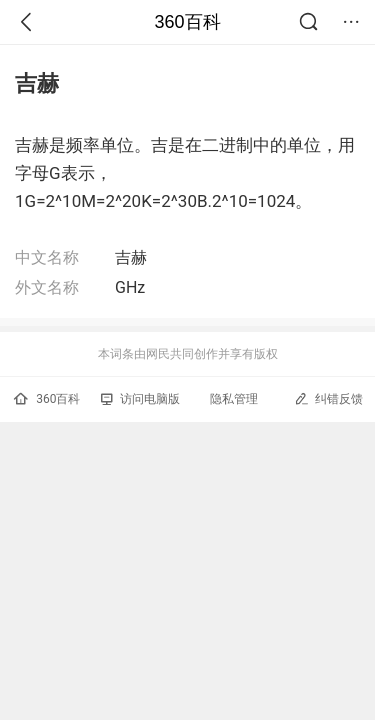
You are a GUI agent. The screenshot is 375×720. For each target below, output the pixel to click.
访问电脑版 (140, 399)
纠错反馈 (328, 398)
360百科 (187, 22)
